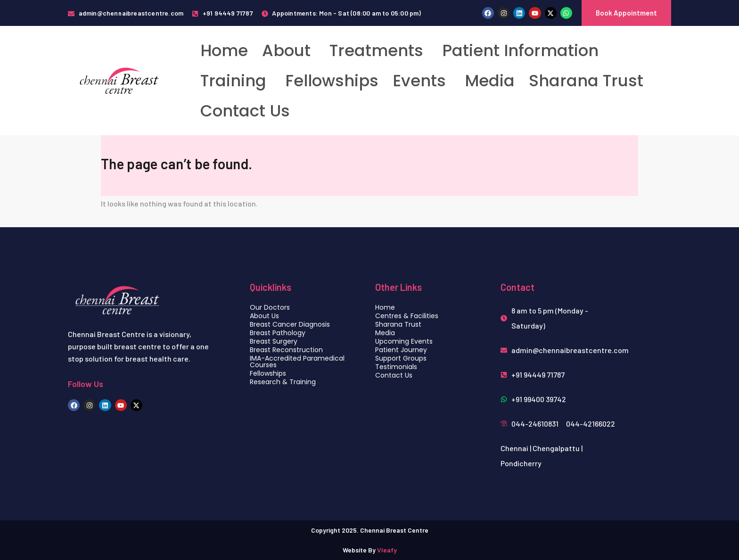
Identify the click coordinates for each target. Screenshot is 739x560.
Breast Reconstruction (286, 350)
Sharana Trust (586, 81)
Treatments (376, 50)
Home (224, 50)
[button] (289, 50)
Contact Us (245, 111)
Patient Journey (401, 350)
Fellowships (332, 81)
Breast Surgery (274, 341)
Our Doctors (270, 307)
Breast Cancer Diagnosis (290, 324)
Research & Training (283, 382)
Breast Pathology (278, 333)
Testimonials (396, 367)
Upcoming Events (404, 341)
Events (419, 81)
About (286, 50)
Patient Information (520, 50)
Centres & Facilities (407, 316)
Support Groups (401, 358)
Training (233, 81)
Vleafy (387, 550)
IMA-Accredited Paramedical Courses (297, 362)
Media (490, 81)
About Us (264, 316)
